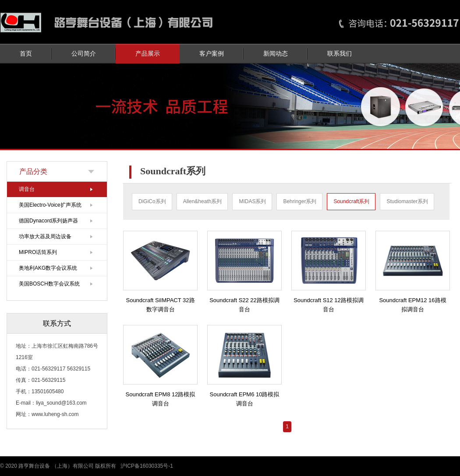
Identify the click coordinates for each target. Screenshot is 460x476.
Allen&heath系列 (203, 201)
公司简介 (84, 54)
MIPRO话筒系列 (38, 252)
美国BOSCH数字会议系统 (49, 284)
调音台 (27, 189)
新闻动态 (276, 54)
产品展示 (148, 54)
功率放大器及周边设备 (45, 236)
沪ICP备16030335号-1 (147, 466)
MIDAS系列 (252, 201)
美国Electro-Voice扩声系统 (50, 205)
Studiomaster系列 (407, 201)
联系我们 (340, 54)
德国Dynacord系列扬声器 (48, 221)
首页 (26, 54)
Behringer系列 (300, 201)
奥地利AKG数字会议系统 (48, 268)
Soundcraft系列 (351, 201)
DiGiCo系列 (152, 201)
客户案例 (212, 54)
